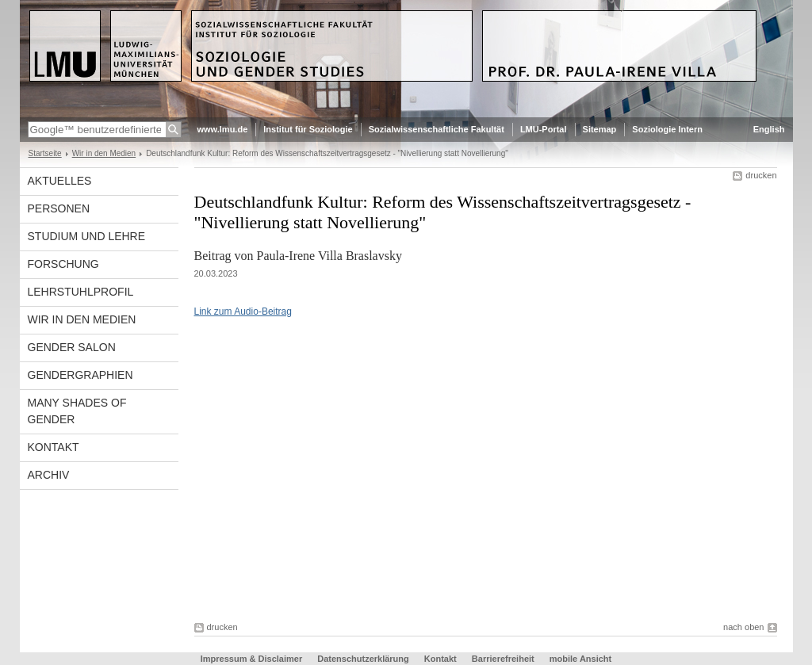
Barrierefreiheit (504, 659)
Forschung (63, 264)
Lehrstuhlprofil (81, 292)
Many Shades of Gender (77, 411)
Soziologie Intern (667, 129)
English (769, 129)
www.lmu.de (223, 129)
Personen (59, 208)
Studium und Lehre (87, 236)
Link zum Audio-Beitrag (243, 311)
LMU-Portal (544, 129)
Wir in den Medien (104, 153)
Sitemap (600, 129)
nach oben (743, 627)
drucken (761, 175)
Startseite (45, 153)
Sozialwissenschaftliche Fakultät (437, 129)
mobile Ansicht (580, 659)
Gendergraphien (80, 375)
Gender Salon (72, 347)
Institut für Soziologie (308, 129)
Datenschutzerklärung (363, 659)
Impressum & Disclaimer (251, 659)
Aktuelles (60, 181)
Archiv (49, 475)
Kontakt (54, 447)
